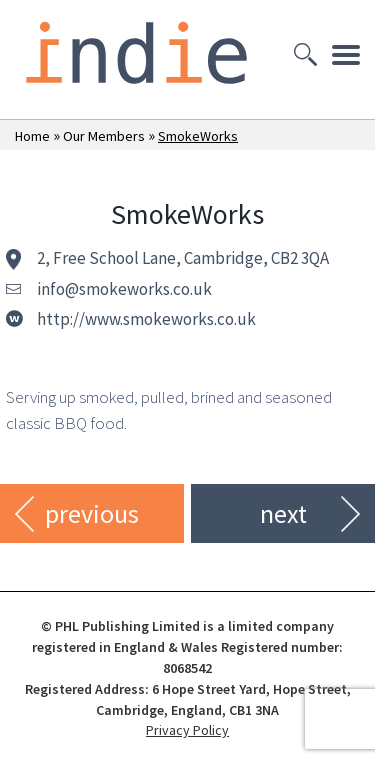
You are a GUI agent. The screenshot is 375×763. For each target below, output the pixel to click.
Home (32, 136)
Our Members (104, 136)
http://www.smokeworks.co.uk (146, 319)
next (283, 513)
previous (92, 513)
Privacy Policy (187, 730)
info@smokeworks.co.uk (124, 289)
